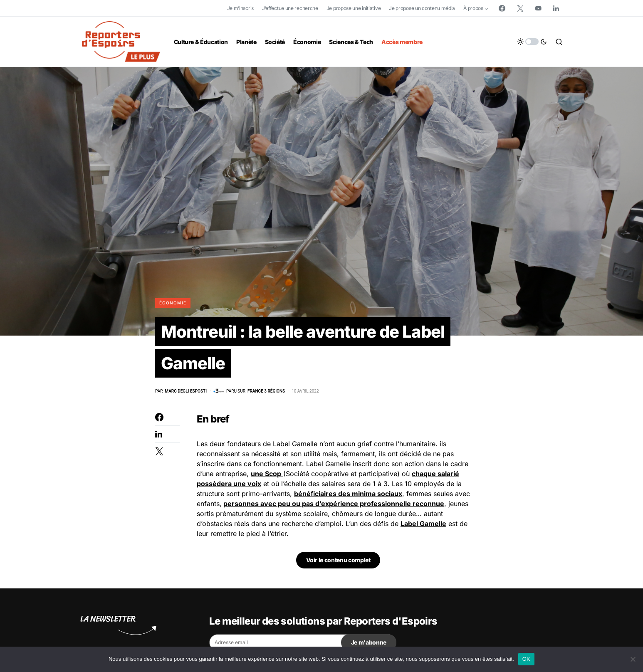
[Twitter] (520, 8)
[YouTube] (538, 8)
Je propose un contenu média (422, 8)
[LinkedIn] (556, 8)
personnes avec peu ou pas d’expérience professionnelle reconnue (334, 504)
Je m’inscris (240, 8)
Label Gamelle (423, 524)
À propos (473, 8)
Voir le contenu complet (338, 560)
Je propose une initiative (354, 8)
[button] (532, 42)
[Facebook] (502, 8)
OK (526, 659)
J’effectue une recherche (290, 8)
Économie (173, 303)
